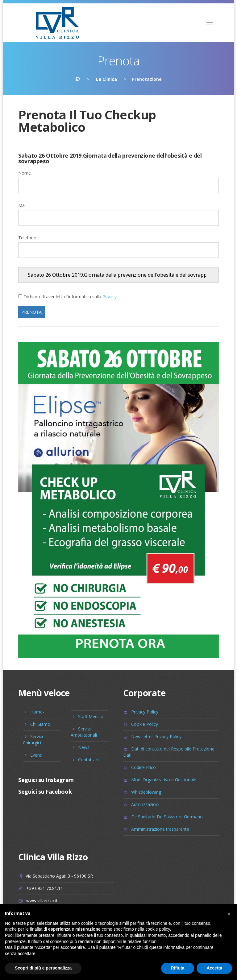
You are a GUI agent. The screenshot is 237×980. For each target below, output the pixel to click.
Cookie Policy (145, 724)
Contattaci (88, 760)
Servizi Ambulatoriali (84, 732)
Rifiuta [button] (178, 968)
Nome (25, 173)
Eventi (36, 755)
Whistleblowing (146, 792)
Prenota (31, 312)
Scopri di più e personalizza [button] (43, 968)
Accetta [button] (214, 968)
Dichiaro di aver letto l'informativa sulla (70, 297)
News (84, 747)
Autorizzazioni (145, 804)
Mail (22, 205)
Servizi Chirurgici (33, 740)
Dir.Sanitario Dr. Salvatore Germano (167, 817)
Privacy (110, 297)
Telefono (27, 238)
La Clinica (106, 79)
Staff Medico (91, 716)
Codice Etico (143, 767)
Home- (37, 712)
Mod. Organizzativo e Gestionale (164, 780)
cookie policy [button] (158, 929)
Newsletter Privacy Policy (156, 736)
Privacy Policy (145, 712)
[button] (229, 914)
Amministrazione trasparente (160, 829)
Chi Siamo (40, 724)
